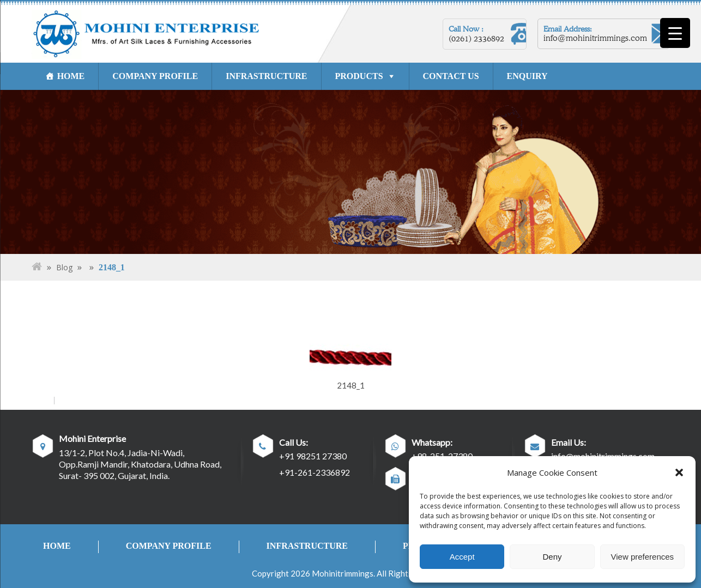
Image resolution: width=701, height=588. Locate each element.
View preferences (643, 557)
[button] (679, 472)
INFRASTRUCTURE (267, 76)
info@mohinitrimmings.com (595, 38)
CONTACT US (451, 76)
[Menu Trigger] (675, 33)
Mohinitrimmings (343, 573)
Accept (462, 557)
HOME (71, 76)
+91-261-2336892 (315, 472)
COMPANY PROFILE (156, 76)
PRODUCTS (359, 76)
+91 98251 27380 (313, 456)
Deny (552, 557)
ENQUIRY (527, 76)
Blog (64, 267)
